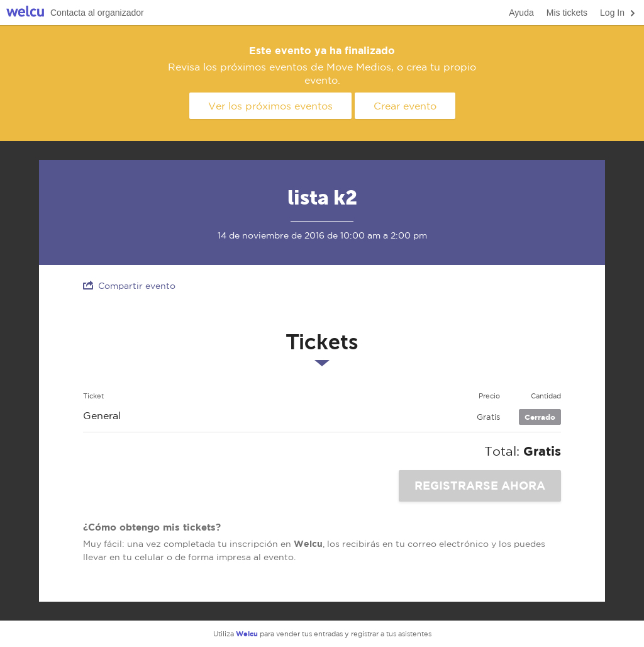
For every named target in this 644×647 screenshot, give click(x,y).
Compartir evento (129, 285)
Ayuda (521, 13)
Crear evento (405, 106)
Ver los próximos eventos (270, 106)
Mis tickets (567, 13)
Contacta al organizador (97, 13)
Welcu (25, 13)
